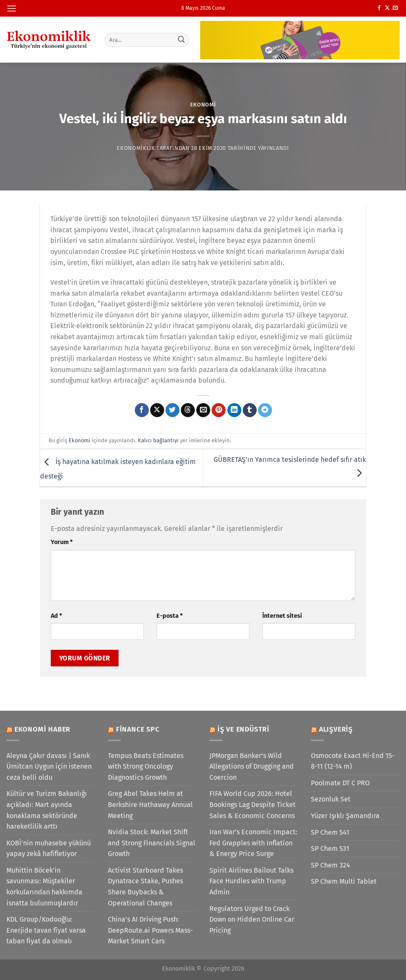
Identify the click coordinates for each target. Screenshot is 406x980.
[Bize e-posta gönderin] (395, 8)
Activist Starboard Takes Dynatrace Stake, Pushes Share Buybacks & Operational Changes (145, 887)
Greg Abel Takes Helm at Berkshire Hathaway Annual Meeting (150, 804)
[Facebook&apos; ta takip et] (379, 8)
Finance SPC (138, 729)
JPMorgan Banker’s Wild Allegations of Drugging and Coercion (252, 767)
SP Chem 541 (330, 832)
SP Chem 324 (331, 865)
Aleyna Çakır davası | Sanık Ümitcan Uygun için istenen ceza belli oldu (49, 767)
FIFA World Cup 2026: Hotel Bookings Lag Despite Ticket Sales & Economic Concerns (252, 804)
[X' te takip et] (387, 8)
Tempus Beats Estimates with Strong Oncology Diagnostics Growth (146, 767)
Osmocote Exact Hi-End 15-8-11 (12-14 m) (353, 761)
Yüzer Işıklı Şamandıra (345, 816)
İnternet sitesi (282, 616)
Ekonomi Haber (42, 729)
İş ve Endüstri (244, 729)
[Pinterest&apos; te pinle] (219, 410)
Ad (56, 616)
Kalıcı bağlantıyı (158, 440)
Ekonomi (203, 105)
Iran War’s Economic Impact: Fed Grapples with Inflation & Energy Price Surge (253, 843)
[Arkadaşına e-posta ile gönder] (203, 410)
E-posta (170, 616)
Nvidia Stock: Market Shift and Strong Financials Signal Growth (152, 843)
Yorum (62, 542)
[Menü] (12, 8)
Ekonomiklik (136, 148)
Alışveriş (336, 729)
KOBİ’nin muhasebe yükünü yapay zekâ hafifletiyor (49, 849)
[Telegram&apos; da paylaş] (265, 410)
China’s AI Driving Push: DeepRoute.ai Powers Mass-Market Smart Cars (150, 930)
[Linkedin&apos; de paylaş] (234, 410)
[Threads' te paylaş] (188, 410)
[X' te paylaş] (157, 410)
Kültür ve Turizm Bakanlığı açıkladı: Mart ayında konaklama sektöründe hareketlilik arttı (47, 810)
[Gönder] (181, 40)
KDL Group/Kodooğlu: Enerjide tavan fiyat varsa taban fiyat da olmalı (46, 930)
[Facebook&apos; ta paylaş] (142, 410)
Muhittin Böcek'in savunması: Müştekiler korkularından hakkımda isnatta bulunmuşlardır (44, 887)
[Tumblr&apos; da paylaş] (250, 410)
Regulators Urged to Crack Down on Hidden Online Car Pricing (252, 919)
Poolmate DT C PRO (340, 783)
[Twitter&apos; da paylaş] (173, 410)
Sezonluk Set (331, 799)
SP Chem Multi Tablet (344, 881)
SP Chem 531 (330, 849)
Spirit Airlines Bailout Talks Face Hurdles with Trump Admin (251, 881)
